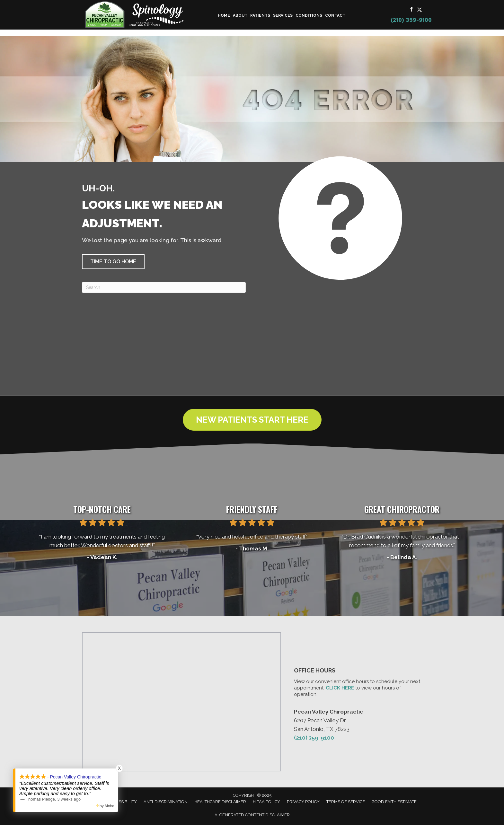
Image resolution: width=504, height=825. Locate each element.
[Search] (164, 287)
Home (224, 15)
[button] (113, 262)
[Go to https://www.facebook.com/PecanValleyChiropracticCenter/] (411, 10)
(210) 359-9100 (411, 20)
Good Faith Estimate (394, 802)
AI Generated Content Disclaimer (252, 815)
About (240, 15)
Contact (335, 15)
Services (283, 15)
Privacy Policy (303, 802)
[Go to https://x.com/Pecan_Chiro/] (420, 10)
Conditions (309, 15)
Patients (260, 15)
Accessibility (122, 802)
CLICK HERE (340, 688)
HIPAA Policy (266, 802)
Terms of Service (346, 802)
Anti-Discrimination (166, 802)
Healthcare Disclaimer (220, 802)
